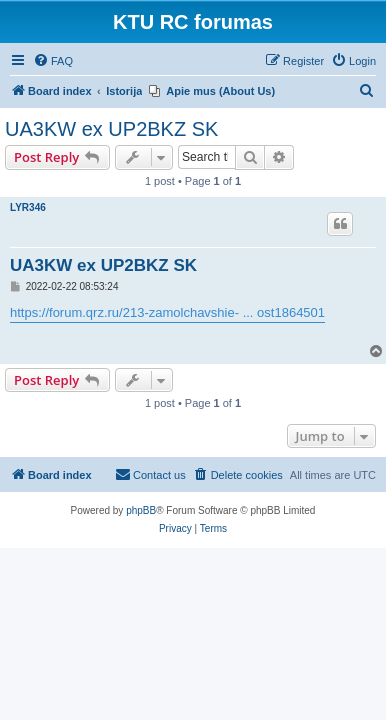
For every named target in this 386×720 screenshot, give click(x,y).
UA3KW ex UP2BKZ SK (111, 129)
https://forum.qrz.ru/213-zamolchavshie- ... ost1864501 (167, 312)
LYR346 (28, 207)
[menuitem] (53, 61)
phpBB (141, 510)
